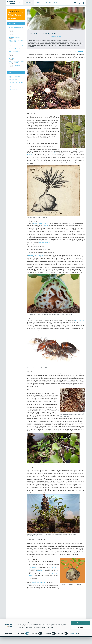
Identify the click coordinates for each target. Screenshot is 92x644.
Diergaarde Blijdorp (33, 568)
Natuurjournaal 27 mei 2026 (14, 65)
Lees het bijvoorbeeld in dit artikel (43, 563)
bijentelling (40, 571)
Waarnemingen (39, 3)
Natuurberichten (28, 3)
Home (20, 3)
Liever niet (81, 635)
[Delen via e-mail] (84, 52)
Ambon (46, 225)
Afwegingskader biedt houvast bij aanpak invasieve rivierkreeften (15, 37)
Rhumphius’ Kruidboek (44, 242)
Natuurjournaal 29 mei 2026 (14, 33)
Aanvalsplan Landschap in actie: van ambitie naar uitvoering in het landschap (16, 29)
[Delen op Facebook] (78, 52)
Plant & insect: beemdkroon (14, 77)
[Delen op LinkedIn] (82, 52)
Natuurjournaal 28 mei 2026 (14, 49)
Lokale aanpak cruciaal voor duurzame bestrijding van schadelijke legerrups (16, 53)
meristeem (30, 154)
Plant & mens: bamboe (13, 90)
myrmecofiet (34, 148)
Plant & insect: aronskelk (14, 87)
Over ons (49, 3)
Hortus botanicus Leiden (56, 37)
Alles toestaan (81, 631)
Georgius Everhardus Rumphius (41, 224)
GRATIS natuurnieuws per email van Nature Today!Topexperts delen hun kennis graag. (15, 16)
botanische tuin (54, 568)
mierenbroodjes (37, 566)
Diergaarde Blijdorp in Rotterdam (36, 255)
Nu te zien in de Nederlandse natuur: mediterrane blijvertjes (16, 62)
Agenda (56, 3)
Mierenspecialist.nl (80, 321)
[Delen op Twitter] (80, 52)
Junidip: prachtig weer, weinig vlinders (16, 46)
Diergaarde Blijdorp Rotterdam (38, 583)
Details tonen (74, 641)
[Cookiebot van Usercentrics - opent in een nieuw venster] (9, 641)
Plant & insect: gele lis (13, 80)
